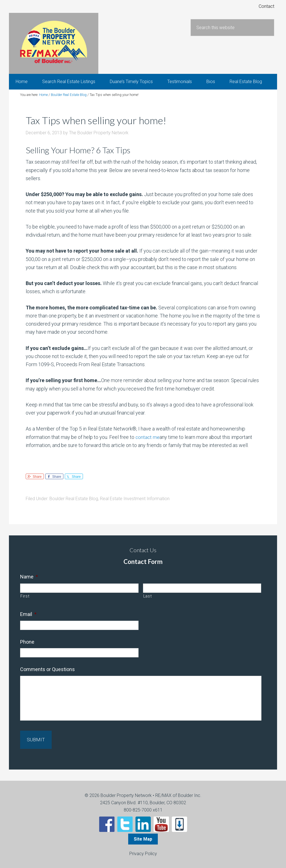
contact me (148, 441)
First (25, 600)
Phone (27, 645)
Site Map (143, 838)
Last (148, 600)
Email (28, 618)
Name (29, 580)
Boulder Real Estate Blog (74, 502)
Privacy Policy (143, 853)
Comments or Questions (47, 673)
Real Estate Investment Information (135, 502)
